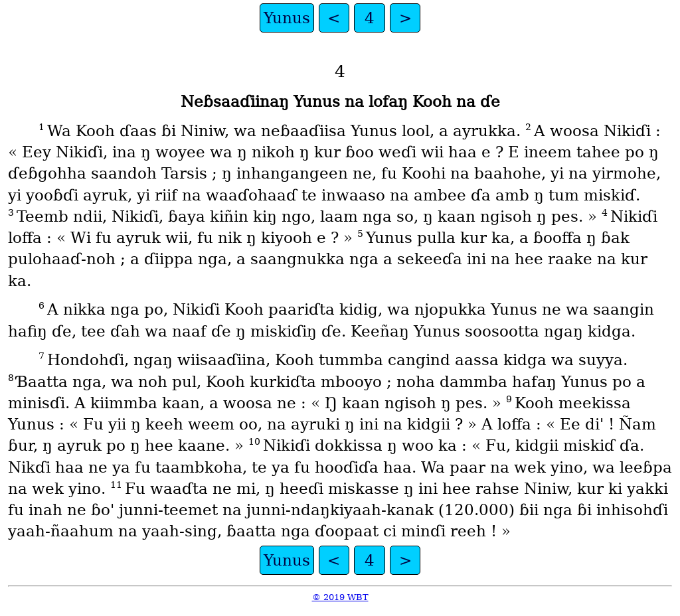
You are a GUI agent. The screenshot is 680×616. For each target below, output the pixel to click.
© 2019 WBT (340, 597)
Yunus (287, 18)
